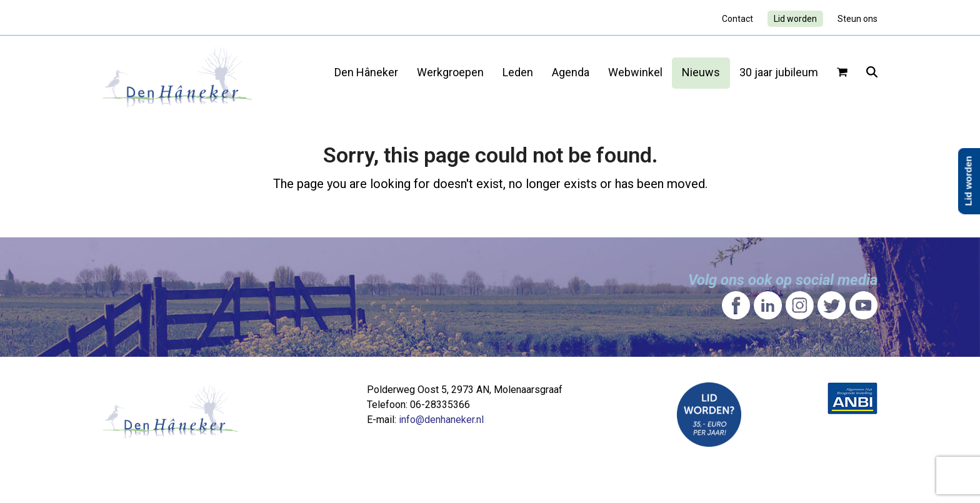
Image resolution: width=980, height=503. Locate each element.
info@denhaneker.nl (441, 420)
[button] (842, 73)
